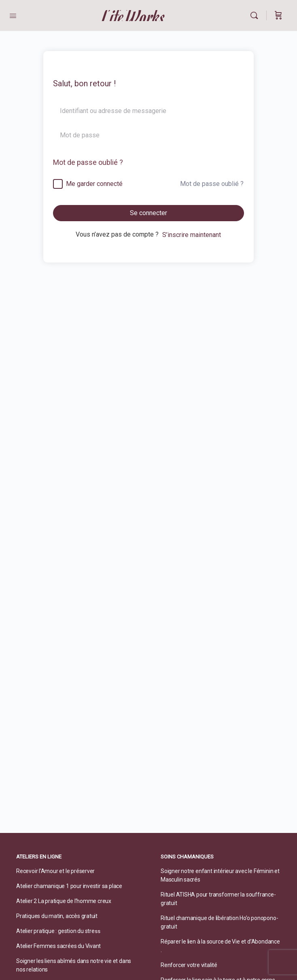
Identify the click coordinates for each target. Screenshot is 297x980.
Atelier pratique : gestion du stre (55, 931)
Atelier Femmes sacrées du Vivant (58, 946)
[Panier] (278, 15)
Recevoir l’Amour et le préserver (55, 871)
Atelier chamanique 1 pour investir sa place (69, 886)
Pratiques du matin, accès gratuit (57, 916)
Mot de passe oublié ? (88, 162)
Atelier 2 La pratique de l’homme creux (64, 901)
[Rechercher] (256, 15)
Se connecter (148, 213)
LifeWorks (134, 16)
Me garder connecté (94, 184)
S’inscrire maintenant (192, 235)
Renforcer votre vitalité (189, 965)
